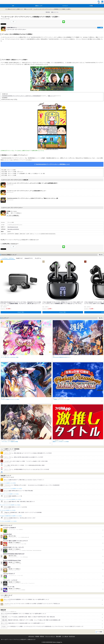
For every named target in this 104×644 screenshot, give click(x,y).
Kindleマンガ (19, 258)
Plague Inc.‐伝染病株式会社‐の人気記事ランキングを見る (12, 516)
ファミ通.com (65, 636)
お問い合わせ (31, 636)
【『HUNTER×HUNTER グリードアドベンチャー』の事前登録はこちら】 (52, 164)
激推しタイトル (55, 12)
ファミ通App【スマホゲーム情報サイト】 (14, 9)
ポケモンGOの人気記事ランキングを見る (9, 521)
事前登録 (48, 12)
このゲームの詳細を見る (13, 215)
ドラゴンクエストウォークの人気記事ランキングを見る (12, 489)
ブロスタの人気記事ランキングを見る (8, 510)
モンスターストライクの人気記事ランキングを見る (11, 505)
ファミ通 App (5, 2)
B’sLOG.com (72, 636)
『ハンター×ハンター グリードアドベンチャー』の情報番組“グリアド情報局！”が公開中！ (52, 9)
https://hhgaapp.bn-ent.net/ (13, 227)
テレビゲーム (38, 258)
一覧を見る (100, 255)
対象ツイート (51, 96)
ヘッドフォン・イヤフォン (8, 258)
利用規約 (37, 636)
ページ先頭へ (100, 632)
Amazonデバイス (29, 258)
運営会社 (42, 636)
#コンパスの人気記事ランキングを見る (9, 483)
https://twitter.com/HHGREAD (13, 229)
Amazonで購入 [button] (21, 312)
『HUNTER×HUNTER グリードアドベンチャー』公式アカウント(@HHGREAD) (21, 96)
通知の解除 (59, 636)
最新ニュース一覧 (28, 9)
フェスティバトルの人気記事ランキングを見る (10, 494)
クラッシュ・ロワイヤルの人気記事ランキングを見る (11, 499)
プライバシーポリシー (50, 636)
